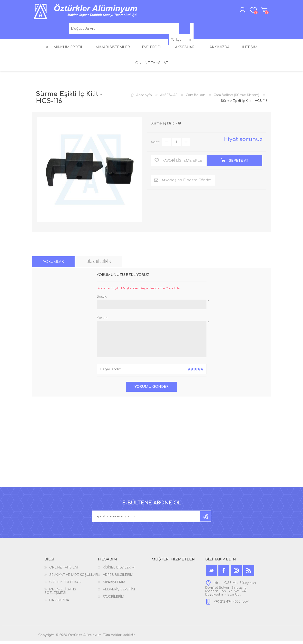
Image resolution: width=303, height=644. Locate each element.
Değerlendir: (110, 373)
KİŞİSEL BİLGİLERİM (119, 571)
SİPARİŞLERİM (114, 586)
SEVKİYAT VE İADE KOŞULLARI (74, 578)
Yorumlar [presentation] (53, 265)
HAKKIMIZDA (59, 604)
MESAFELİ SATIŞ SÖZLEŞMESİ (60, 595)
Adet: (155, 146)
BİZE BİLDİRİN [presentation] (99, 265)
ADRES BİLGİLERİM (118, 578)
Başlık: (102, 300)
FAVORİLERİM (113, 600)
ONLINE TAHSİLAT (64, 571)
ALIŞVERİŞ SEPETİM (259, 12)
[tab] (53, 265)
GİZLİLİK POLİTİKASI (65, 586)
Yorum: (102, 321)
